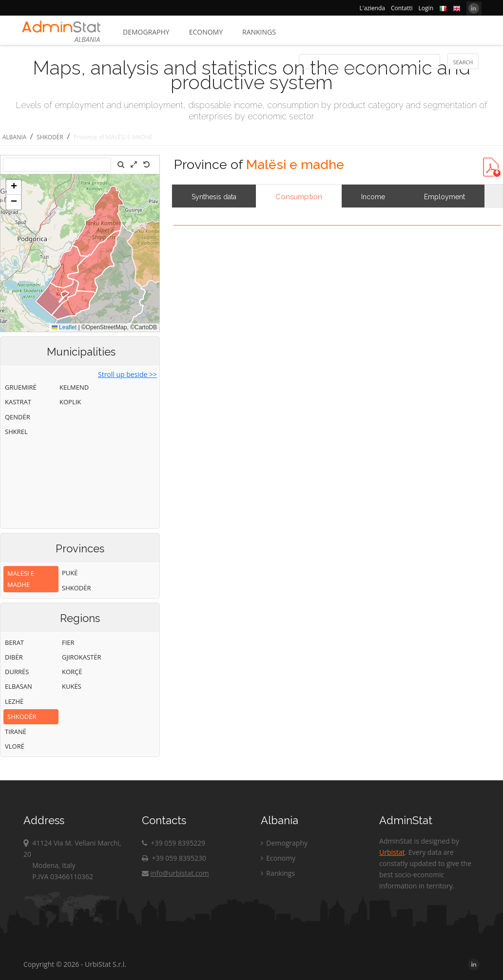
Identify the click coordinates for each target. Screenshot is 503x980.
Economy (206, 32)
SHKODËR (50, 137)
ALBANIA (14, 137)
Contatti (402, 8)
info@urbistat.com (175, 873)
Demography (146, 32)
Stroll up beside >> (127, 374)
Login (426, 8)
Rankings (259, 32)
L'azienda (372, 8)
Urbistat (392, 852)
